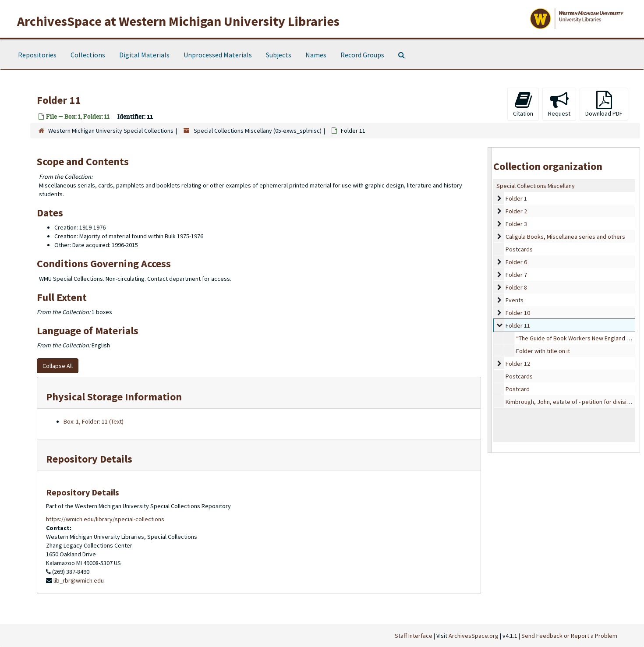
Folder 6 (516, 262)
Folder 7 (516, 275)
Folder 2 (516, 211)
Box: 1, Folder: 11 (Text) (94, 421)
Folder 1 (516, 198)
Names (316, 55)
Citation (523, 104)
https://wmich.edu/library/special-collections (105, 519)
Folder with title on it (543, 351)
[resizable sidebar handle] (490, 300)
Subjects (279, 55)
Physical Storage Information (114, 397)
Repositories (37, 55)
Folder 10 (518, 313)
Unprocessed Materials (218, 55)
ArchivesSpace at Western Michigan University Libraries (178, 21)
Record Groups (362, 55)
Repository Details (89, 459)
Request (559, 104)
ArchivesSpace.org (474, 636)
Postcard (518, 389)
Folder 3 (516, 224)
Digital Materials (144, 55)
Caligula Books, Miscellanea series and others (565, 237)
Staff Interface (414, 636)
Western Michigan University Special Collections (111, 131)
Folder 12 (518, 364)
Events (515, 300)
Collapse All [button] (58, 366)
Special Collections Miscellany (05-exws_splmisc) (258, 131)
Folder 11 (518, 325)
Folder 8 (516, 287)
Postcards (519, 249)
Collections (88, 55)
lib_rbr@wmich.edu (79, 580)
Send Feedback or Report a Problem (569, 636)
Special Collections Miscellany (536, 186)
